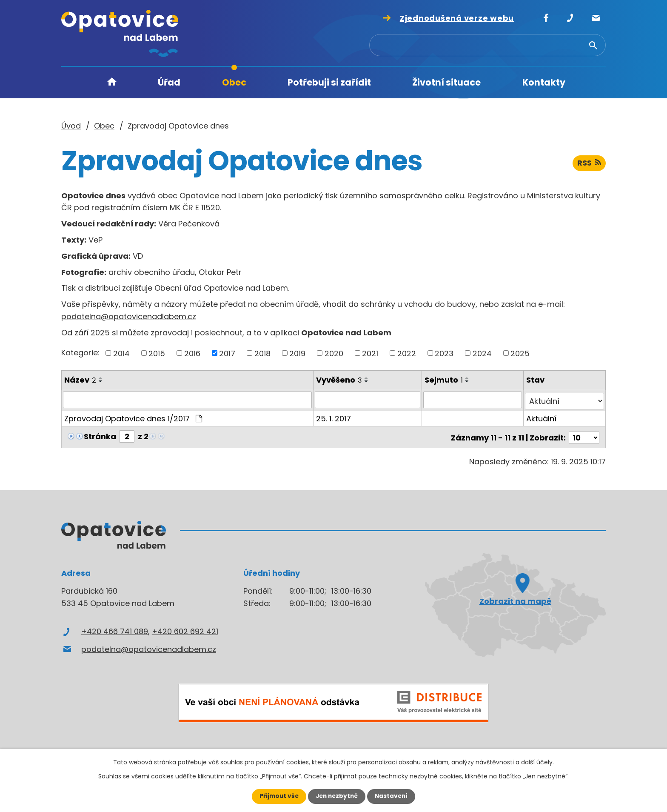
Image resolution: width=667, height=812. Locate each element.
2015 (157, 353)
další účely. (537, 762)
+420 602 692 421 (185, 629)
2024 (482, 353)
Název (80, 380)
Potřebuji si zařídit (329, 82)
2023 (444, 353)
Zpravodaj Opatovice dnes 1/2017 (133, 417)
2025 (520, 353)
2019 (297, 353)
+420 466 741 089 (115, 629)
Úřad (169, 82)
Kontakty (544, 82)
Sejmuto (444, 380)
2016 (192, 353)
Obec (234, 82)
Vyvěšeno (339, 380)
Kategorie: (80, 353)
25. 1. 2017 (334, 417)
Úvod (112, 83)
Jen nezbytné (337, 796)
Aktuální (542, 417)
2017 (227, 353)
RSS (589, 165)
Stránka (100, 435)
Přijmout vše (277, 796)
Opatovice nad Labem (346, 333)
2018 (262, 353)
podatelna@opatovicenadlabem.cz (129, 316)
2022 (407, 353)
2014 (121, 353)
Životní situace (446, 82)
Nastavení (393, 796)
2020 (334, 353)
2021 (370, 353)
